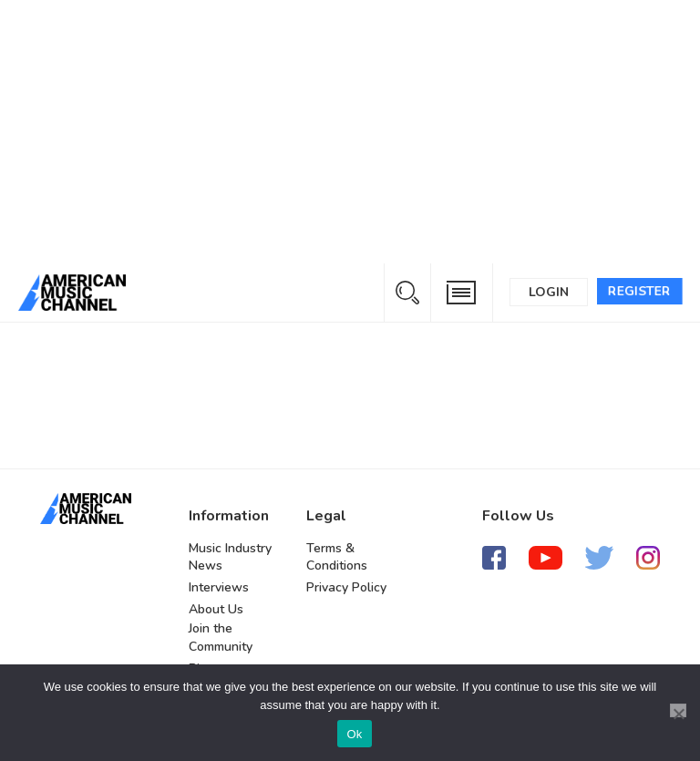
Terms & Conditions (337, 557)
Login (549, 292)
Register (639, 291)
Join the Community (221, 638)
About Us (216, 609)
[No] (678, 710)
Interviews (219, 587)
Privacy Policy (346, 587)
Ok (354, 734)
